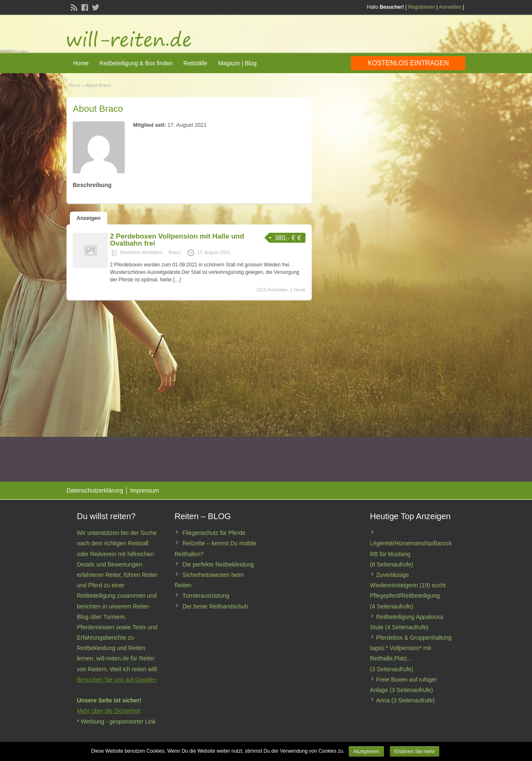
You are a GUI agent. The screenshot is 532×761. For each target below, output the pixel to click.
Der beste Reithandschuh (215, 606)
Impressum (144, 490)
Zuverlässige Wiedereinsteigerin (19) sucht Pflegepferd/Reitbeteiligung (408, 585)
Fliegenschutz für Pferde (214, 533)
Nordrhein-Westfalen (142, 252)
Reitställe (195, 63)
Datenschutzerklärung (95, 490)
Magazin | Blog (237, 63)
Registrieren (422, 7)
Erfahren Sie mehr (415, 751)
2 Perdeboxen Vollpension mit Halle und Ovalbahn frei (177, 240)
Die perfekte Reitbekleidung (218, 564)
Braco (174, 252)
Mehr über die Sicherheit (109, 711)
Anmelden (450, 7)
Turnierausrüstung (206, 596)
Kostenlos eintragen (408, 63)
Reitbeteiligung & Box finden (136, 63)
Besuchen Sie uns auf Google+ (117, 680)
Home (81, 63)
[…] (177, 280)
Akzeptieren (366, 751)
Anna (383, 700)
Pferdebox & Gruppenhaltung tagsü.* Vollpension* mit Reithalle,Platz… (411, 648)
